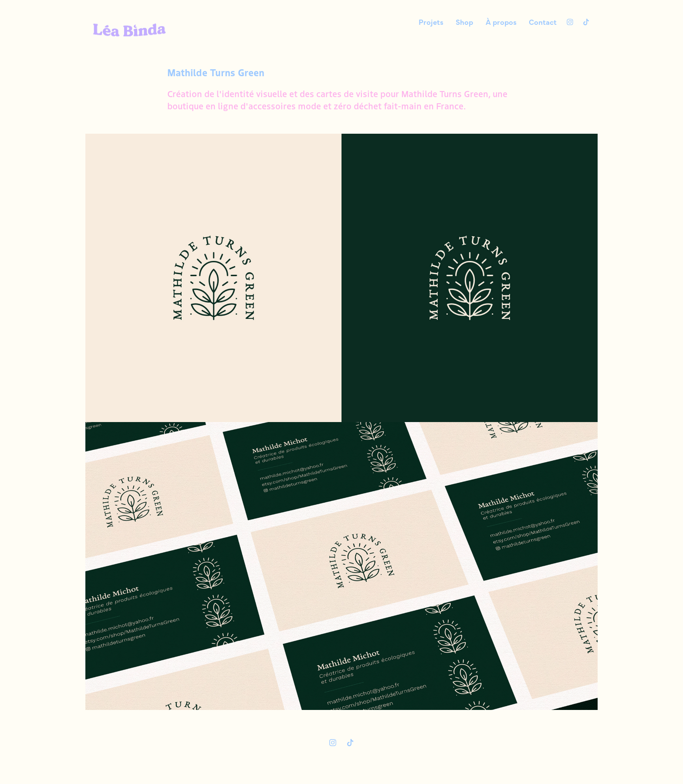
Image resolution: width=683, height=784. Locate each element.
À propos (501, 22)
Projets (431, 22)
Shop (464, 22)
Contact (543, 22)
